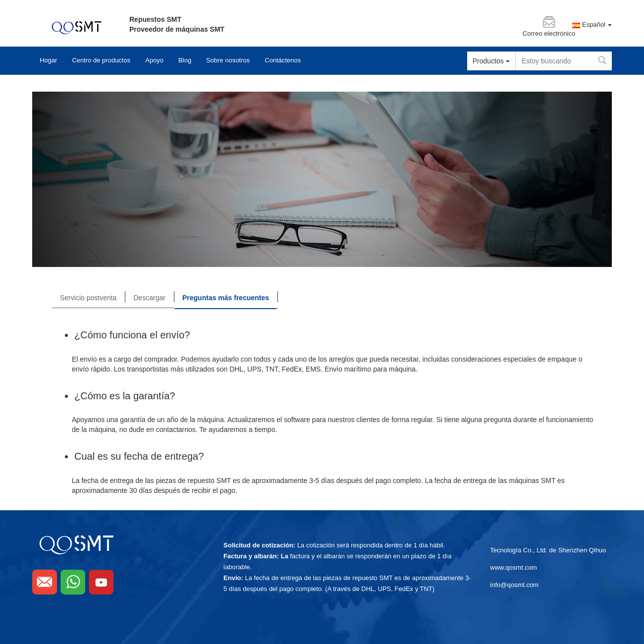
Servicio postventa (88, 298)
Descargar (149, 298)
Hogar (48, 60)
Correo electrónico (549, 34)
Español (597, 25)
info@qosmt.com (514, 585)
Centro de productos (101, 60)
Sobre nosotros (228, 60)
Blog (185, 60)
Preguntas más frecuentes (226, 298)
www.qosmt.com (513, 567)
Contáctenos (283, 60)
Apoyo (154, 60)
